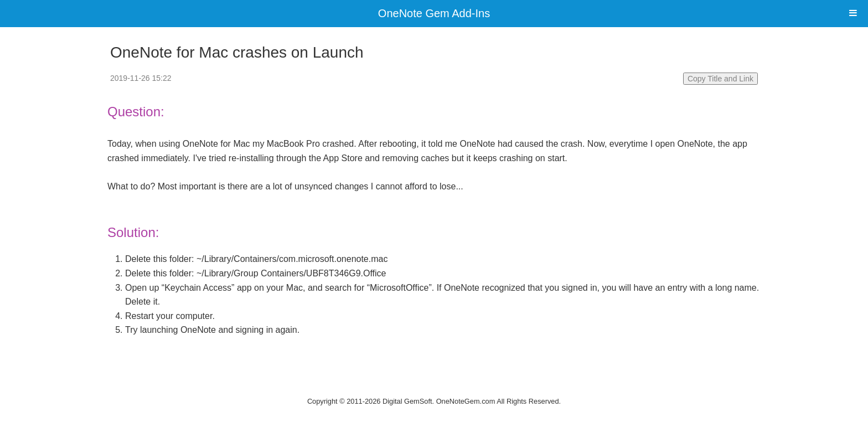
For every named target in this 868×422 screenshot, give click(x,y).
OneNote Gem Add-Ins (434, 13)
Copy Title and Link (720, 79)
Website (434, 387)
